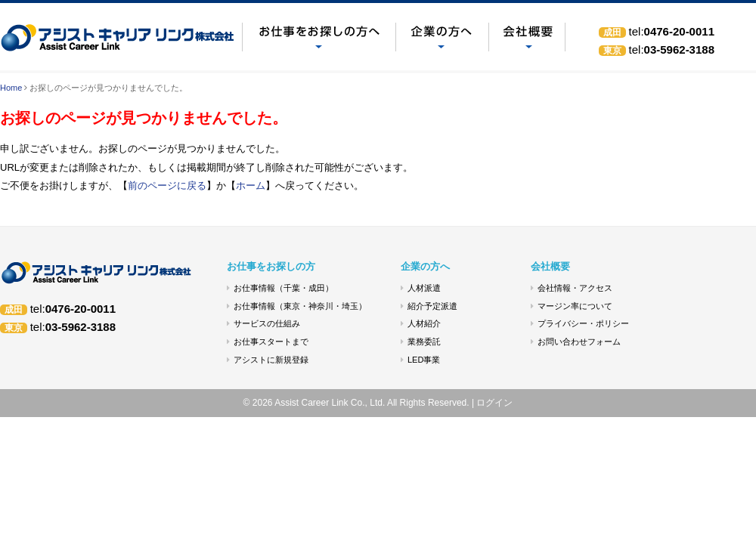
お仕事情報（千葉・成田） (283, 288)
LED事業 (424, 360)
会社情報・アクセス (575, 288)
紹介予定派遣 (432, 306)
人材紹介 (424, 323)
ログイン (494, 403)
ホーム (251, 185)
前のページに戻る (167, 185)
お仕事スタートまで (271, 342)
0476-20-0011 (672, 31)
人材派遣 (424, 288)
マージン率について (575, 306)
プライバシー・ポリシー (583, 323)
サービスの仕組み (267, 323)
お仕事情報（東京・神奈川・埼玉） (300, 306)
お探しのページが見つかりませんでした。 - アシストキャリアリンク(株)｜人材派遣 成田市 (121, 37)
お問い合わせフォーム (579, 342)
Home (11, 88)
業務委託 (424, 342)
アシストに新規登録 (271, 360)
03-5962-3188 (672, 49)
